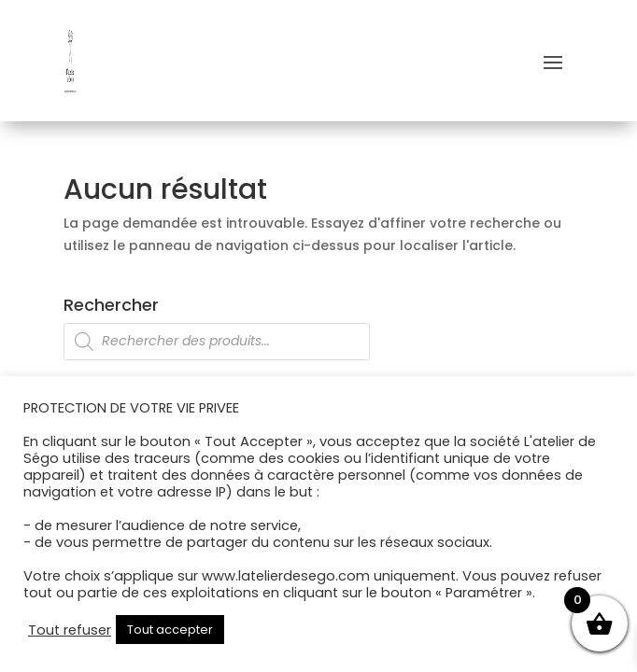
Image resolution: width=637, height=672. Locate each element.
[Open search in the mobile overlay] (318, 342)
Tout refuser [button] (70, 630)
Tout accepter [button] (170, 630)
